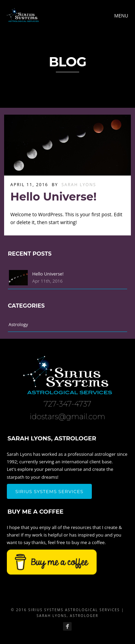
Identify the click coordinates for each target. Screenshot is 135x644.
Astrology (18, 324)
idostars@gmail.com (67, 417)
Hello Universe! (53, 197)
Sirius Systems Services (49, 491)
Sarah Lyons (79, 185)
